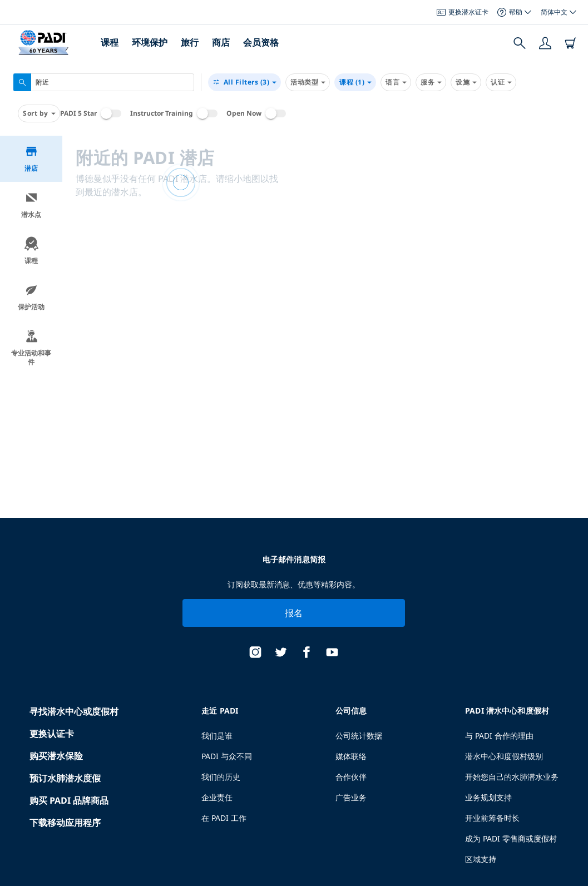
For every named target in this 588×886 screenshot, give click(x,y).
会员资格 (261, 42)
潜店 (31, 159)
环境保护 (150, 42)
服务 (431, 82)
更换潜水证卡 (463, 12)
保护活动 (31, 297)
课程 (110, 42)
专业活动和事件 (31, 348)
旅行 (190, 42)
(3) (244, 82)
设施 (466, 82)
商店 (221, 42)
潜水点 (31, 205)
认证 (501, 82)
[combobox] (104, 82)
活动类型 (308, 82)
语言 (396, 82)
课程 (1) (355, 82)
